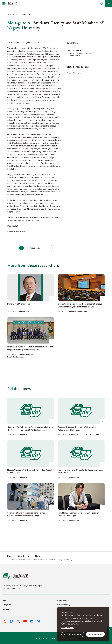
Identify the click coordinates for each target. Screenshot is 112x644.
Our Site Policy (68, 628)
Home (10, 555)
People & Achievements (16, 356)
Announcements (25, 310)
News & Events (24, 555)
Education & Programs (90, 434)
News (38, 555)
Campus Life (24, 434)
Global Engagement (26, 353)
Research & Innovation (78, 310)
